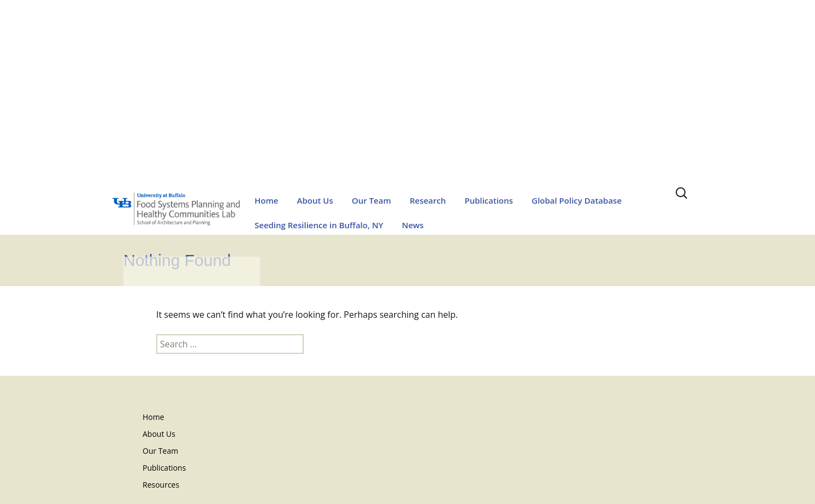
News (413, 225)
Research (428, 200)
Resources (161, 485)
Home (266, 200)
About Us (315, 200)
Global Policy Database (577, 200)
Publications (489, 200)
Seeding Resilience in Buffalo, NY (319, 225)
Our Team (371, 200)
